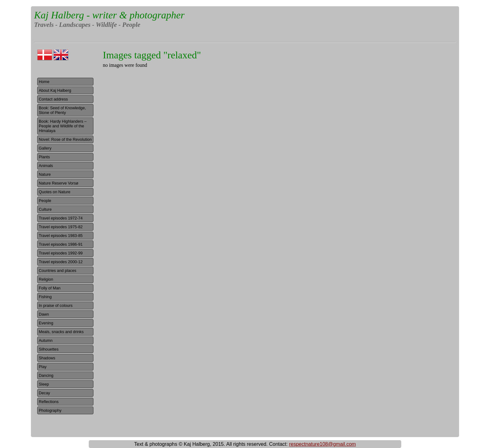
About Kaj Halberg (55, 90)
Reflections (49, 402)
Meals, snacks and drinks (61, 332)
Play (43, 367)
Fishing (45, 297)
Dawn (44, 314)
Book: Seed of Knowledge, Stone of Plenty (62, 110)
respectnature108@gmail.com (322, 444)
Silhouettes (49, 349)
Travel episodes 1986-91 (61, 244)
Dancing (46, 375)
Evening (46, 323)
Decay (44, 393)
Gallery (45, 148)
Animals (46, 166)
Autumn (46, 340)
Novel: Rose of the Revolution (65, 139)
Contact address (53, 99)
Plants (44, 157)
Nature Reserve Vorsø (59, 183)
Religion (46, 279)
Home (44, 82)
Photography (50, 410)
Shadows (47, 358)
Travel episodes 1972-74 (61, 218)
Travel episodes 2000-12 (61, 262)
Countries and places (57, 271)
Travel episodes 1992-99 (61, 253)
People (45, 201)
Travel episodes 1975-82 (61, 227)
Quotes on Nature (55, 192)
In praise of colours (56, 305)
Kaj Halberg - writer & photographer (109, 15)
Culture (45, 209)
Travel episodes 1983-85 (61, 236)
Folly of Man (50, 288)
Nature (45, 174)
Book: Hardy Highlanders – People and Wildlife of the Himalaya (63, 126)
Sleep (44, 384)
